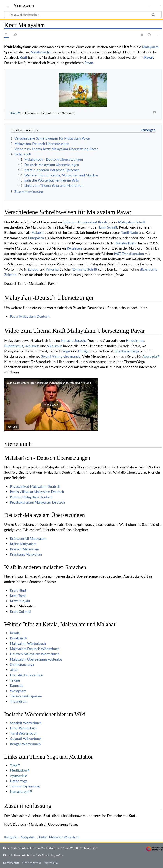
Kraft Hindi (18, 590)
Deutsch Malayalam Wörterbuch (35, 654)
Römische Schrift (85, 269)
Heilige (83, 351)
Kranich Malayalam (24, 549)
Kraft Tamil (18, 596)
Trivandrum (19, 701)
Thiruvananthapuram (26, 696)
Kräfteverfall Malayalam (28, 538)
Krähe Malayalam (23, 544)
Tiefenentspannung (25, 786)
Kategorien (11, 837)
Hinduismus (135, 340)
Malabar (38, 232)
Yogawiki (24, 6)
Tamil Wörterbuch (24, 733)
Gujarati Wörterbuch (26, 739)
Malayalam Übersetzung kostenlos (36, 659)
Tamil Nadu (129, 232)
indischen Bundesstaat (80, 222)
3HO (14, 670)
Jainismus (32, 346)
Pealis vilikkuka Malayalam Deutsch (37, 492)
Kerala (103, 222)
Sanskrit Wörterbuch (26, 723)
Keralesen (74, 248)
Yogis (66, 351)
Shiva (13, 113)
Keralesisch (19, 638)
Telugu (15, 680)
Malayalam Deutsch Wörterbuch (35, 649)
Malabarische (41, 52)
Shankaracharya (127, 351)
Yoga (14, 765)
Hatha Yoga (19, 781)
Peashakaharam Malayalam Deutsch (37, 502)
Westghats (18, 691)
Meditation (18, 770)
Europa (33, 269)
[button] (51, 405)
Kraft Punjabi (20, 601)
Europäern (36, 238)
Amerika (52, 269)
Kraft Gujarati (20, 611)
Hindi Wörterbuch (24, 728)
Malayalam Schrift (132, 222)
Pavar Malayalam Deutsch (30, 316)
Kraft (23, 57)
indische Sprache (74, 340)
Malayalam (150, 47)
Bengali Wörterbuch (25, 744)
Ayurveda (150, 356)
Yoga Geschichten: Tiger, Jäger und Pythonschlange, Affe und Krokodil (49, 383)
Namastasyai (20, 791)
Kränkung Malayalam (26, 554)
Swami (46, 356)
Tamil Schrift (108, 227)
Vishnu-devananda (66, 356)
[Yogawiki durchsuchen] (83, 14)
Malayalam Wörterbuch (28, 643)
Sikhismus (55, 346)
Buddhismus (14, 346)
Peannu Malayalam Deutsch (31, 497)
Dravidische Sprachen (26, 675)
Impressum (51, 863)
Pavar (149, 57)
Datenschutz (11, 863)
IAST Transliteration (129, 254)
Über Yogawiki (31, 863)
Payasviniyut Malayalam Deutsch (35, 486)
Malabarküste (126, 243)
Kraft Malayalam (23, 606)
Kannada (17, 685)
